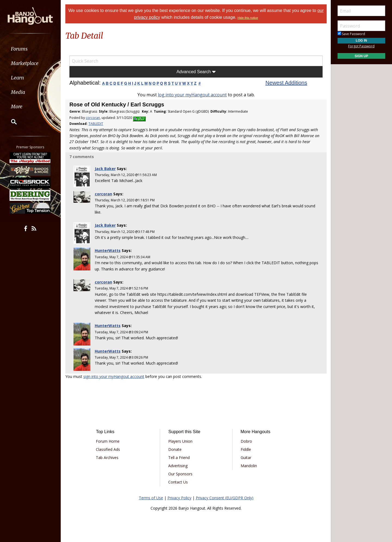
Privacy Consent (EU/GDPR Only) (225, 498)
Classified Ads (108, 449)
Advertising (178, 466)
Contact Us (178, 482)
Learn (18, 78)
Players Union (180, 441)
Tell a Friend (179, 458)
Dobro (246, 441)
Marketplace (25, 63)
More (17, 107)
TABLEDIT (96, 124)
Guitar (246, 458)
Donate (175, 449)
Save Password (351, 34)
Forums (20, 49)
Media (19, 92)
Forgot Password (361, 46)
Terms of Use (151, 498)
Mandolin (249, 466)
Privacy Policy (179, 498)
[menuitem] (31, 49)
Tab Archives (107, 458)
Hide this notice (248, 18)
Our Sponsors (180, 474)
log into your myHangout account (192, 95)
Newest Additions (286, 83)
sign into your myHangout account (114, 376)
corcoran (93, 118)
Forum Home (108, 441)
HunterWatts (108, 250)
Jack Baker (105, 169)
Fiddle (246, 449)
